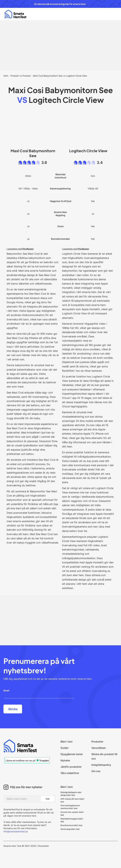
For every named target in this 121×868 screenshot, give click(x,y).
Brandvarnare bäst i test (71, 825)
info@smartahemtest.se (16, 831)
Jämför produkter (71, 767)
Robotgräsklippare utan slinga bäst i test (71, 794)
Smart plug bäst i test (70, 829)
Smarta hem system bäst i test (72, 814)
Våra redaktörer (70, 773)
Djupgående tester (72, 754)
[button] (112, 14)
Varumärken (99, 748)
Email (6, 690)
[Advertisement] (60, 46)
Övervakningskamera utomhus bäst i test (70, 807)
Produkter (97, 742)
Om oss (96, 771)
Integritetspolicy (101, 765)
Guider (65, 748)
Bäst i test (66, 742)
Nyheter (65, 760)
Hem (6, 76)
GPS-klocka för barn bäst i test (72, 800)
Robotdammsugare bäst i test (72, 820)
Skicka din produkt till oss (104, 756)
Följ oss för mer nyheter (26, 787)
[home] (15, 14)
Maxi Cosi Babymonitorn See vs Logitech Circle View (60, 76)
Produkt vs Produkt (21, 76)
